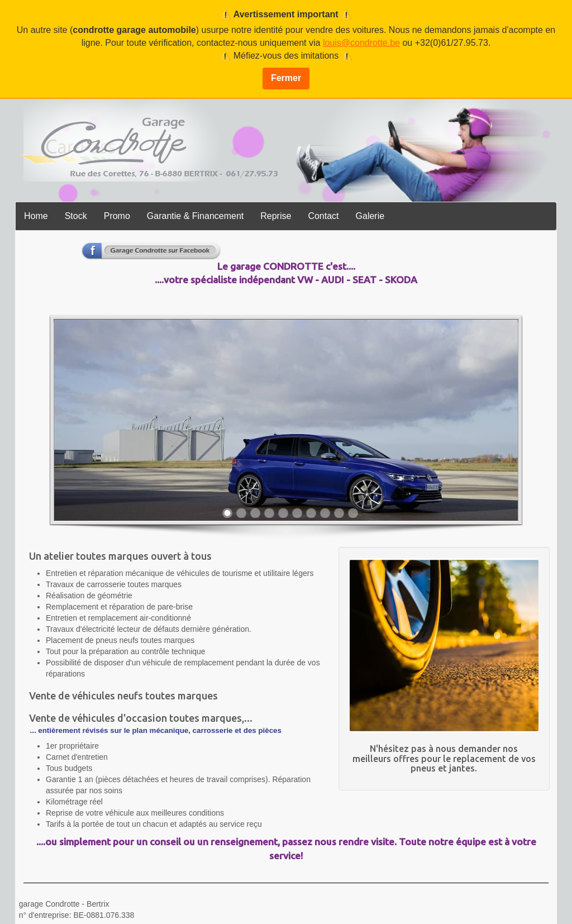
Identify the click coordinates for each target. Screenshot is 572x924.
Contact (323, 216)
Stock (76, 216)
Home (36, 216)
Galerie (370, 216)
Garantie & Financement (195, 216)
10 (353, 513)
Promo (117, 216)
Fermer (286, 78)
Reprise (276, 216)
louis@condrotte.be (361, 43)
